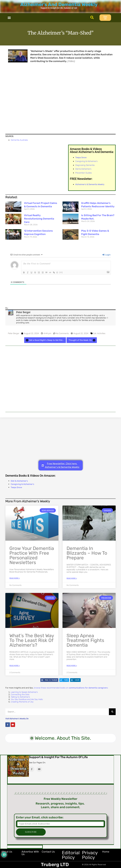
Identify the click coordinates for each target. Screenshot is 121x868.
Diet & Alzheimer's (19, 481)
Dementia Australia (19, 140)
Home (106, 852)
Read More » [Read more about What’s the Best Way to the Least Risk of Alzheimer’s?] (15, 666)
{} (58, 272)
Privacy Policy (90, 855)
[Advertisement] (60, 379)
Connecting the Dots (20, 695)
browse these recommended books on (71, 688)
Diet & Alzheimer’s (83, 169)
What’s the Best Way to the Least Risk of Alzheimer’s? (32, 640)
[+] (61, 272)
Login (106, 255)
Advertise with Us (30, 853)
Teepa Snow (16, 487)
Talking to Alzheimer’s (20, 697)
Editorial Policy (71, 855)
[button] (9, 18)
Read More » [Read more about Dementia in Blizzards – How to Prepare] (72, 578)
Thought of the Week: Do (82, 340)
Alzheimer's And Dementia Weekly (59, 4)
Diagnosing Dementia (85, 165)
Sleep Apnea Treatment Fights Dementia (85, 640)
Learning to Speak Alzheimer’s (24, 692)
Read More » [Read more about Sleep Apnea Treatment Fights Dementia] (72, 666)
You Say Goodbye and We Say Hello (27, 699)
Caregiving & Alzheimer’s (86, 161)
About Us (7, 852)
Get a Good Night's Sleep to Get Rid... (44, 340)
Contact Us (48, 852)
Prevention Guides (83, 173)
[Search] (112, 712)
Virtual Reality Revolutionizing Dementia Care (39, 219)
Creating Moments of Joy (22, 702)
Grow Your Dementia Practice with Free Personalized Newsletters (32, 555)
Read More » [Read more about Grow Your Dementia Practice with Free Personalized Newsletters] (15, 578)
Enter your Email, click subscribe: (40, 817)
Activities (101, 333)
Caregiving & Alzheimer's (22, 484)
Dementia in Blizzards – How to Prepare (87, 553)
